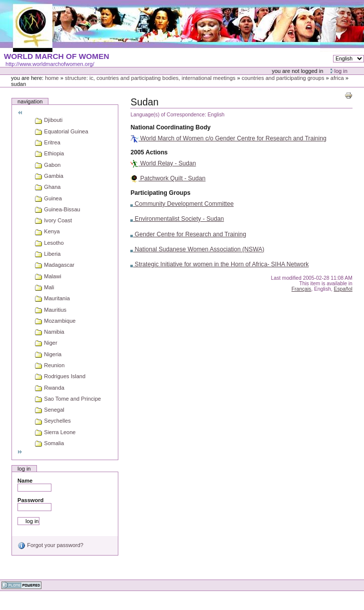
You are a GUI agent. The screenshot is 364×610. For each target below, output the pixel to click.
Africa (337, 78)
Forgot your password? (50, 545)
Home (52, 78)
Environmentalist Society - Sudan (177, 219)
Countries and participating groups (283, 78)
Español (343, 289)
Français (302, 289)
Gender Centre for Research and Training (188, 234)
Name (25, 481)
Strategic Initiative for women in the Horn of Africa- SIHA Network (219, 264)
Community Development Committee (182, 204)
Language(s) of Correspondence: (168, 115)
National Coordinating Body (170, 127)
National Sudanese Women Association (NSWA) (197, 249)
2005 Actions (149, 152)
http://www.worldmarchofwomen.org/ (50, 64)
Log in (341, 71)
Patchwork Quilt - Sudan (168, 178)
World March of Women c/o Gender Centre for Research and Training (228, 138)
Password (30, 500)
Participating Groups (160, 193)
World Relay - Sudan (163, 163)
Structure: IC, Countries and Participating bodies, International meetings (150, 78)
